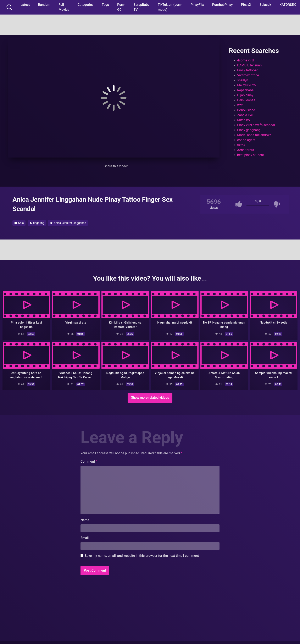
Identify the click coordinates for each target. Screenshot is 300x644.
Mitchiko (243, 120)
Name (85, 520)
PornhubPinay (222, 5)
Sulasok (265, 5)
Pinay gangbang (249, 130)
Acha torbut (246, 150)
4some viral (246, 60)
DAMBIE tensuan (249, 65)
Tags (105, 5)
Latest (25, 5)
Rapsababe (245, 90)
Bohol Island (246, 110)
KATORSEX (288, 5)
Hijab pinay (245, 95)
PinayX (246, 5)
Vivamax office (248, 75)
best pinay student (251, 155)
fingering (37, 223)
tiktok (241, 145)
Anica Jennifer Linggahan (68, 223)
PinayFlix (197, 5)
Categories (86, 5)
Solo (19, 223)
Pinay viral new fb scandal (256, 125)
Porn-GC (121, 7)
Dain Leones (246, 100)
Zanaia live (245, 115)
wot (240, 105)
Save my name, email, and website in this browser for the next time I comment (142, 555)
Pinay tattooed (248, 70)
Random (44, 5)
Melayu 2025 (246, 85)
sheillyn (243, 80)
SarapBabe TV (142, 7)
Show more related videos (150, 397)
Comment (89, 461)
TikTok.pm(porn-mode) (170, 7)
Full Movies (64, 7)
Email (85, 538)
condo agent (246, 140)
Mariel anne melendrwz (254, 135)
